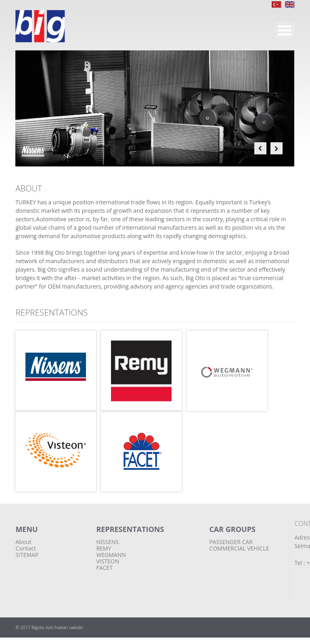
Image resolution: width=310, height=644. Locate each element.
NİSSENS (107, 542)
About (23, 542)
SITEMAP (27, 555)
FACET (104, 568)
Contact (25, 548)
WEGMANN (111, 555)
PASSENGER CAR (231, 542)
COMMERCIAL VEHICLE (239, 548)
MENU (285, 30)
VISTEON (108, 561)
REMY (104, 548)
